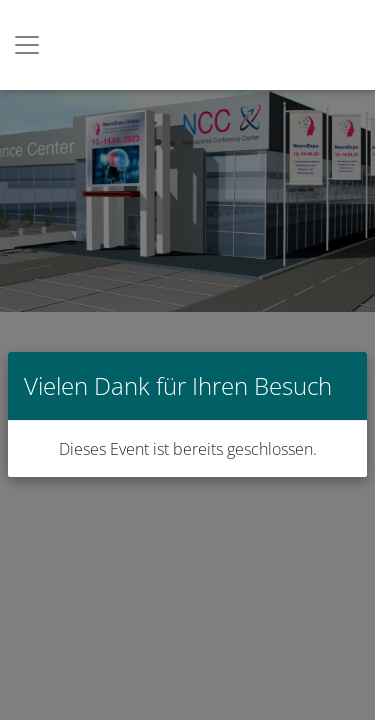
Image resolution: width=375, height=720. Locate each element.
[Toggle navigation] (27, 45)
